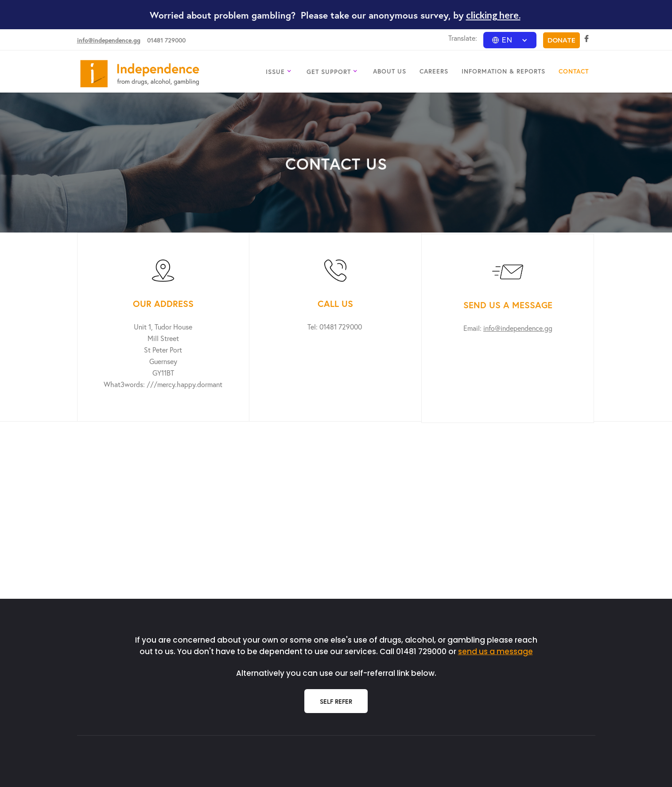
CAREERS (434, 71)
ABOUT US (390, 71)
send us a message (495, 651)
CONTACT (574, 71)
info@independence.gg (109, 40)
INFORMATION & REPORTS (503, 71)
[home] (140, 74)
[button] (510, 40)
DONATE (561, 40)
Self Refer (336, 701)
